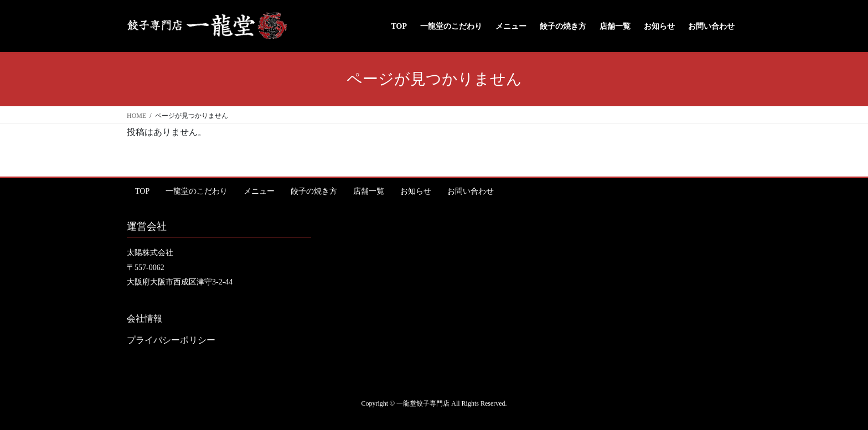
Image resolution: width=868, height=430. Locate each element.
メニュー (259, 191)
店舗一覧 (369, 191)
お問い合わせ (471, 191)
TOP (142, 191)
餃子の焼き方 (314, 191)
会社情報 (144, 318)
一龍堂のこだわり (197, 191)
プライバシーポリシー (171, 340)
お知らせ (416, 191)
